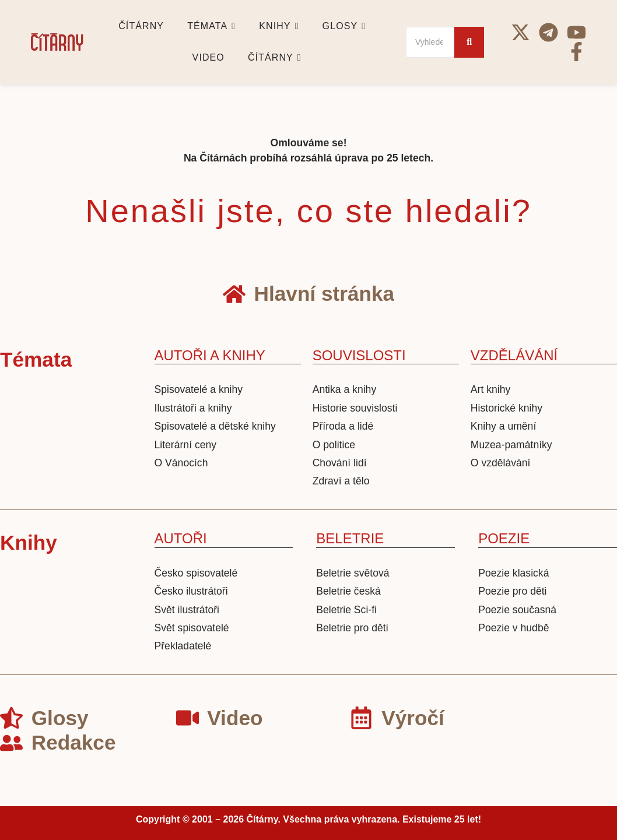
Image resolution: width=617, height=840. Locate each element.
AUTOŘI (181, 538)
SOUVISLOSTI (359, 355)
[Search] (430, 42)
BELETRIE (350, 538)
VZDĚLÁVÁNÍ (514, 355)
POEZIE (504, 538)
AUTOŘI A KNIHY (210, 355)
